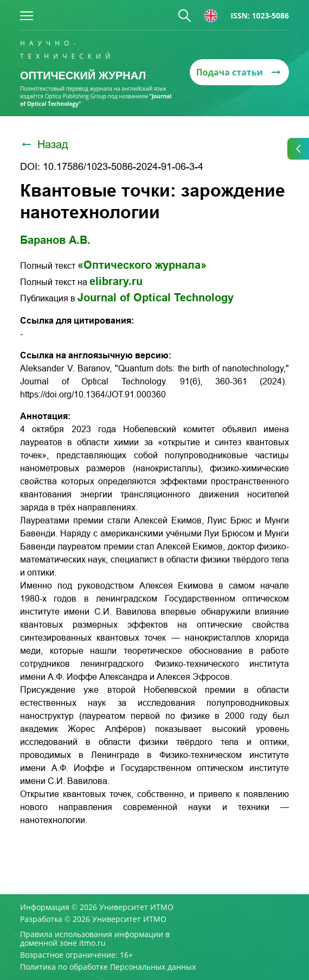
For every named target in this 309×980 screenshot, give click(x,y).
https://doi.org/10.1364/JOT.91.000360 (93, 394)
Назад (44, 144)
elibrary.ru (116, 281)
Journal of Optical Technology (156, 298)
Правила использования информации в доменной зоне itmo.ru (95, 939)
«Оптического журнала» (142, 265)
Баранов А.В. (55, 240)
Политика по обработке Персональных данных (108, 967)
